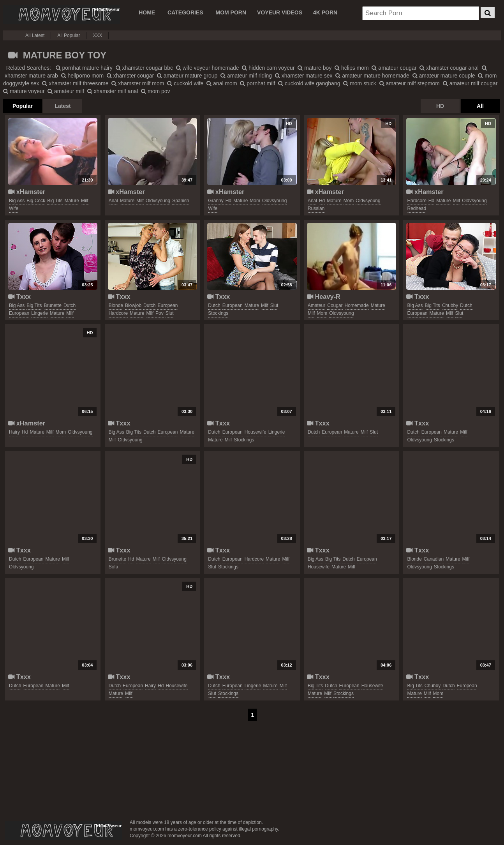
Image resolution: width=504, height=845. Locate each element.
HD (440, 106)
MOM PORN (231, 12)
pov (159, 313)
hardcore (417, 201)
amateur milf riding (246, 76)
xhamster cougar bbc (145, 68)
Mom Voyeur (62, 14)
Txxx (19, 296)
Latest (63, 106)
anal (113, 201)
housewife (256, 432)
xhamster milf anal (113, 91)
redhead (417, 208)
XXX (97, 35)
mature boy (315, 68)
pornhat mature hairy (84, 68)
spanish (181, 201)
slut (170, 313)
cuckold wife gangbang (309, 83)
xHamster (27, 192)
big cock (36, 201)
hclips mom (352, 68)
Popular (23, 106)
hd (228, 201)
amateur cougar (394, 68)
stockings (218, 313)
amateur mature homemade (372, 76)
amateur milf (66, 91)
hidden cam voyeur (268, 68)
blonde (116, 305)
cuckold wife (185, 83)
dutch (70, 305)
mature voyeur (24, 91)
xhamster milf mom (138, 83)
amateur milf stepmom (410, 83)
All (480, 106)
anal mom (222, 83)
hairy (14, 432)
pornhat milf (257, 83)
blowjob (133, 305)
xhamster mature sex (304, 76)
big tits (55, 201)
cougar (335, 305)
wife (14, 208)
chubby (450, 305)
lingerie (40, 313)
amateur (316, 305)
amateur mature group (187, 76)
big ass (17, 201)
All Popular (69, 35)
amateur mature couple (444, 76)
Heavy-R (324, 296)
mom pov (155, 91)
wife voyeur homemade (208, 68)
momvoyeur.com (63, 831)
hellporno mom (83, 76)
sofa (114, 567)
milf (85, 201)
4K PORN (325, 12)
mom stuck (360, 83)
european (19, 313)
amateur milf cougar (470, 83)
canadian (434, 559)
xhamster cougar (130, 76)
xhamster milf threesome (75, 83)
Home (147, 12)
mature (72, 201)
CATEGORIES (185, 12)
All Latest (35, 35)
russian (316, 208)
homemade (357, 305)
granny (216, 201)
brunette (53, 305)
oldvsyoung (158, 201)
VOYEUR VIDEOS (280, 12)
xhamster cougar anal (449, 68)
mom (255, 201)
